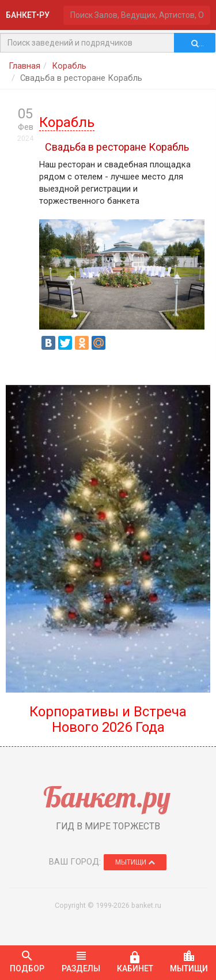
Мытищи (135, 862)
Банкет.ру (107, 797)
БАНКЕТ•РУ (28, 15)
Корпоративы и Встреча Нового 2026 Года (108, 719)
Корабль (69, 66)
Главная (24, 66)
